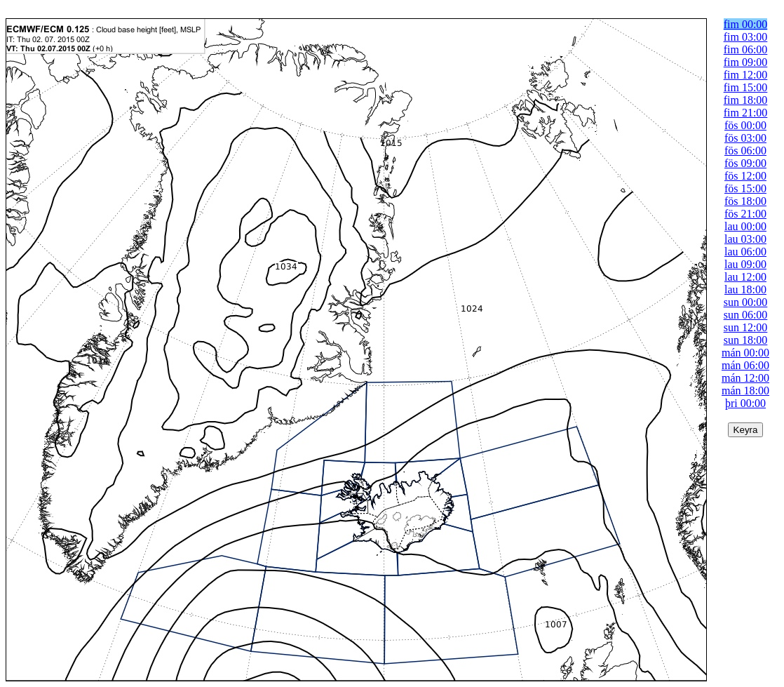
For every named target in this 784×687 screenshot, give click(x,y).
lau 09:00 (745, 264)
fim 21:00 (746, 113)
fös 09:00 (745, 163)
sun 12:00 (746, 327)
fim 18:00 (746, 100)
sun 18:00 (746, 340)
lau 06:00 (745, 252)
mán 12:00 (745, 378)
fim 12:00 (746, 75)
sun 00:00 (746, 302)
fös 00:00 (745, 125)
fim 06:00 (746, 49)
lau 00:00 (745, 226)
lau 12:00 (745, 277)
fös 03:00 (745, 138)
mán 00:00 (745, 353)
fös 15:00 (745, 188)
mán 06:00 (745, 365)
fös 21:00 (745, 214)
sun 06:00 (746, 315)
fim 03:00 (746, 37)
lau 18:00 (745, 289)
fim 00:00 (746, 24)
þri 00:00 (745, 403)
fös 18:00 (745, 201)
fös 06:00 (745, 151)
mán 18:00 (745, 391)
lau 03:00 (745, 239)
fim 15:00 (746, 87)
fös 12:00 (745, 176)
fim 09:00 (746, 62)
